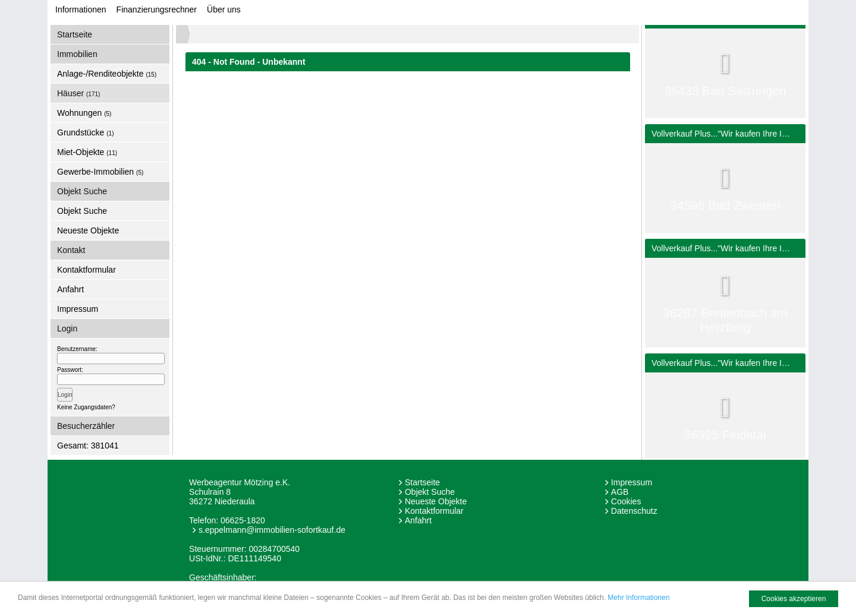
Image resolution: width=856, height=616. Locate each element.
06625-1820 (243, 520)
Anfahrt (70, 289)
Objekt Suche (82, 211)
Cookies (626, 501)
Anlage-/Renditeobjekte (107, 74)
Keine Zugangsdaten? (86, 407)
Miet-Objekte (87, 152)
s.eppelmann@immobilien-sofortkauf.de (272, 530)
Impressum (78, 309)
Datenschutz (634, 511)
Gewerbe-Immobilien (100, 172)
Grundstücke (86, 132)
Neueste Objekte (88, 230)
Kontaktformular (86, 270)
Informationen (81, 10)
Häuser (78, 93)
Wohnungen (84, 113)
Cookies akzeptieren (794, 599)
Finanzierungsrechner (157, 10)
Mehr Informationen (638, 598)
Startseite (75, 34)
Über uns (224, 10)
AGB (620, 492)
